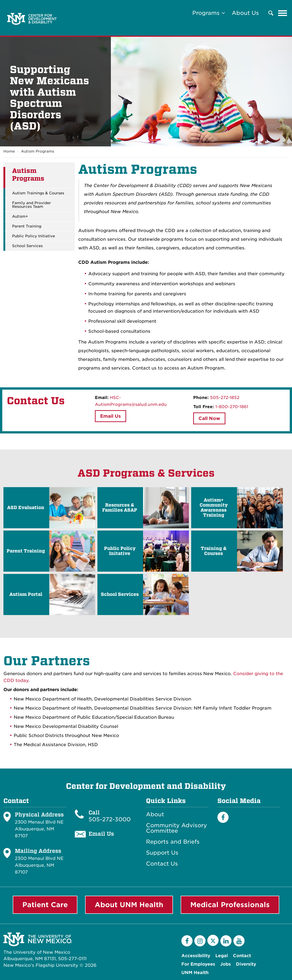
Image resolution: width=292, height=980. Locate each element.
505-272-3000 (110, 819)
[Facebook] (223, 817)
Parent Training (27, 227)
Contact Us (162, 864)
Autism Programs (38, 152)
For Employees (198, 964)
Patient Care (45, 905)
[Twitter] (213, 940)
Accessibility (196, 956)
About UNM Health (129, 905)
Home (9, 152)
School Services (27, 246)
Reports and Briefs (173, 842)
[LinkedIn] (226, 941)
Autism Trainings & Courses (38, 193)
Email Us (111, 416)
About (155, 814)
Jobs (226, 964)
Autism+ (20, 217)
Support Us (162, 853)
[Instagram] (200, 941)
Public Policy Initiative (34, 236)
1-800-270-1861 (232, 407)
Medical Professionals (230, 905)
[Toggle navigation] (283, 13)
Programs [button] (209, 13)
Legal (222, 956)
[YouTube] (239, 941)
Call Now (209, 418)
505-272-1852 (225, 398)
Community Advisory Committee (176, 828)
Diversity (246, 964)
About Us (245, 13)
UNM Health (195, 973)
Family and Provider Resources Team (31, 205)
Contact (242, 956)
